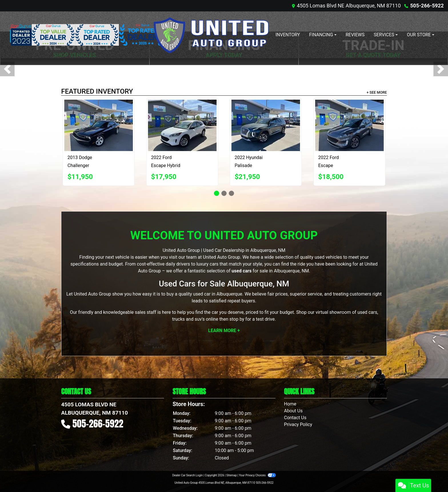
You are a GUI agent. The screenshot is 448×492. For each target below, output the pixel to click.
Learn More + (224, 331)
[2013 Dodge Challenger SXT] (99, 125)
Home (290, 404)
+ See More (377, 92)
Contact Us (295, 418)
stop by (237, 319)
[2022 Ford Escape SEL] (349, 125)
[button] (7, 69)
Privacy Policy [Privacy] (298, 424)
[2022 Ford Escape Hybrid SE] (182, 125)
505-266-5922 (427, 6)
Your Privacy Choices (257, 475)
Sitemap (232, 475)
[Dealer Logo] (211, 35)
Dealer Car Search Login (188, 475)
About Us (293, 411)
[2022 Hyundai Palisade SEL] (266, 125)
